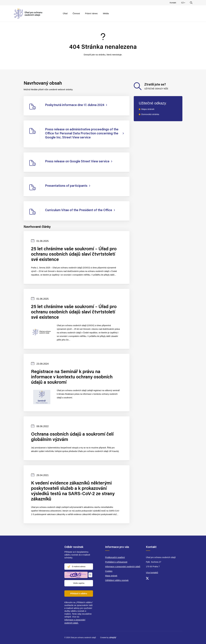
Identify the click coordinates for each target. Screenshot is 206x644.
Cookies (109, 571)
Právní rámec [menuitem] (91, 13)
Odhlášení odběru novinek (117, 580)
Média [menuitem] (106, 13)
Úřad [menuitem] (65, 13)
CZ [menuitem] (184, 3)
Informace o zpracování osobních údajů (123, 567)
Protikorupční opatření (115, 557)
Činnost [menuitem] (76, 13)
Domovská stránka (150, 114)
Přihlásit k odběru (79, 594)
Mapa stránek (148, 109)
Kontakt (173, 3)
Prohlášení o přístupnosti (116, 562)
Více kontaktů (152, 573)
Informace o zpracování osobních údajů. (75, 621)
